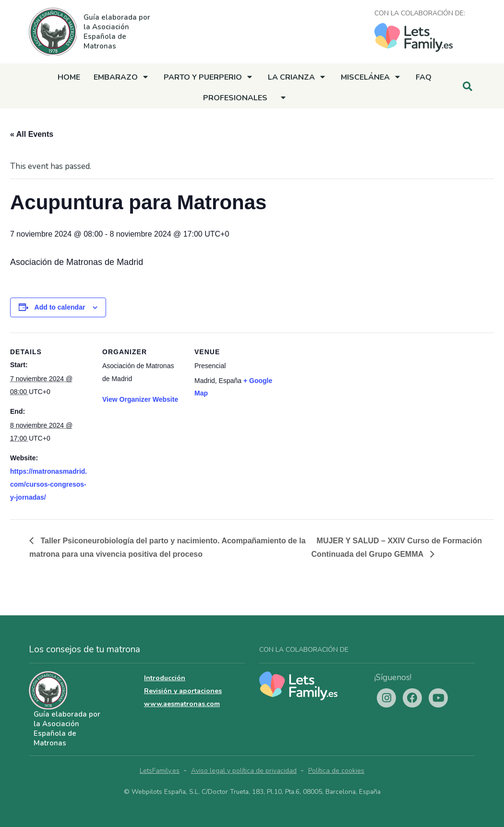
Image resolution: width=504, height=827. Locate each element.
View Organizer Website (140, 399)
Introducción (165, 678)
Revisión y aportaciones (183, 691)
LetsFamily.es (160, 771)
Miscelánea (365, 77)
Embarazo (116, 77)
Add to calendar (60, 307)
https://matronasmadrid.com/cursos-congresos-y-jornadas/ (48, 484)
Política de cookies (336, 771)
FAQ (424, 77)
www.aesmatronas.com (182, 704)
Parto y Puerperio (203, 77)
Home (69, 77)
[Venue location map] (337, 399)
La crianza (291, 77)
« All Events (32, 134)
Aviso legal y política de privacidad (244, 771)
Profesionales (235, 98)
